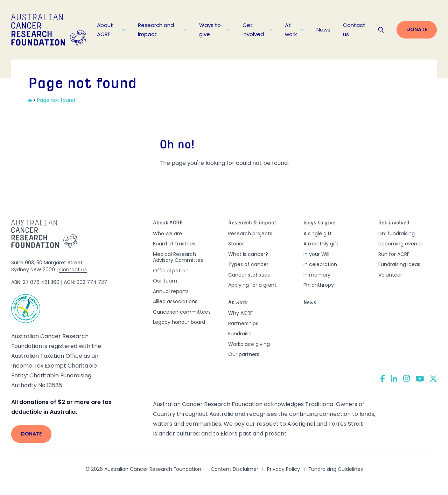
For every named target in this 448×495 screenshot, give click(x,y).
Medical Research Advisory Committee (178, 257)
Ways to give (215, 30)
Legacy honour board (179, 322)
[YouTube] (420, 379)
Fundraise (240, 334)
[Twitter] (433, 379)
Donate (417, 29)
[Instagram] (407, 378)
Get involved (257, 30)
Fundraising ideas (399, 264)
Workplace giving (249, 344)
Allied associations (175, 301)
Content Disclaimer (234, 469)
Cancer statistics (249, 275)
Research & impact (252, 223)
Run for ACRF (394, 254)
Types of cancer (248, 264)
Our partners (244, 354)
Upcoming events (400, 244)
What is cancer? (248, 254)
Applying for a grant (252, 285)
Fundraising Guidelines (336, 469)
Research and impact (162, 30)
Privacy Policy (283, 469)
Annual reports (171, 291)
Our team (165, 281)
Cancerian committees (182, 312)
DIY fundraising (397, 233)
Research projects (250, 233)
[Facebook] (383, 379)
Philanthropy (319, 285)
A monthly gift (321, 244)
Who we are (167, 233)
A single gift (318, 233)
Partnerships (243, 323)
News (323, 30)
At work (294, 30)
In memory (317, 275)
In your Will (316, 254)
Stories (236, 244)
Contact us (354, 30)
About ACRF (111, 30)
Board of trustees (174, 244)
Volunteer (390, 275)
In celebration (320, 264)
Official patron (171, 271)
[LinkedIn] (394, 378)
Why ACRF (240, 313)
